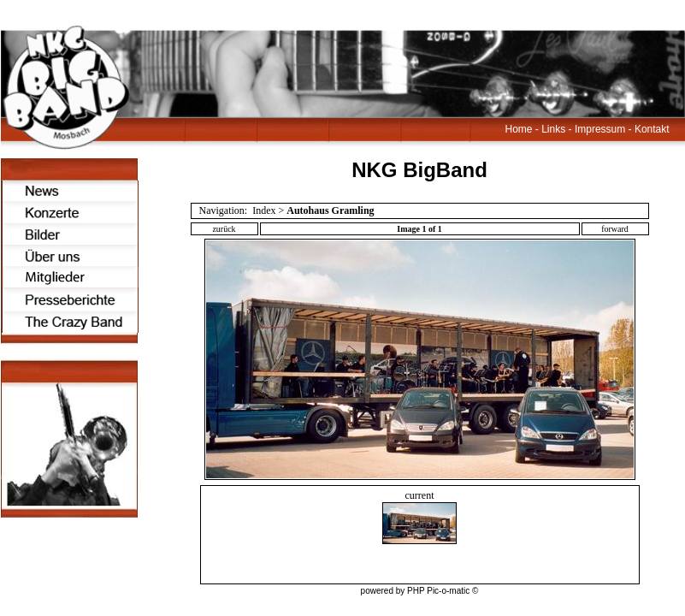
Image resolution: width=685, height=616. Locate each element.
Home (519, 129)
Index (264, 210)
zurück (224, 229)
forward (615, 229)
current (419, 517)
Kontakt (652, 129)
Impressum (600, 129)
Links (553, 129)
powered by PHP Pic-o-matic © (420, 591)
